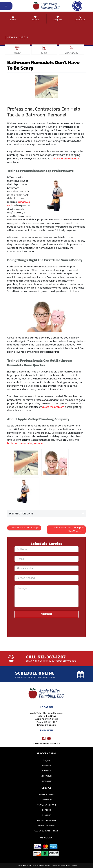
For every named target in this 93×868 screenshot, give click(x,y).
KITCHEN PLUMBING (46, 820)
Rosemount (46, 776)
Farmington (46, 781)
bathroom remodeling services (25, 443)
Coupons (58, 17)
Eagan (47, 760)
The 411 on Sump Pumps (25, 528)
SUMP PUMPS (46, 800)
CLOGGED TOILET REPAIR (46, 831)
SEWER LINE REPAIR (47, 805)
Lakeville (46, 765)
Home (13, 17)
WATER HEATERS (47, 794)
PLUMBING (47, 815)
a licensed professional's (65, 159)
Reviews (35, 17)
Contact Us (80, 17)
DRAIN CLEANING (47, 825)
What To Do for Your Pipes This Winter (69, 530)
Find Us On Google (46, 725)
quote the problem (53, 407)
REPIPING (47, 810)
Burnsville (46, 771)
